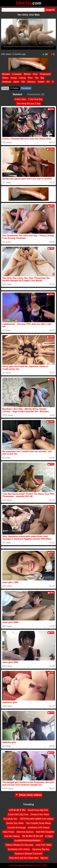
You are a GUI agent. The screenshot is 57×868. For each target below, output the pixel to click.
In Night (49, 836)
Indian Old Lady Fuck (18, 814)
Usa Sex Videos (12, 836)
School (41, 82)
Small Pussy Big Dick (38, 810)
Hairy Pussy (8, 832)
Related (17, 94)
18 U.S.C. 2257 (40, 865)
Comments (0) (36, 94)
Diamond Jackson (25, 832)
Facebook (26, 88)
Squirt (16, 82)
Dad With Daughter (45, 832)
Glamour (31, 82)
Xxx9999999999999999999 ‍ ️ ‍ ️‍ (28, 840)
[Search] (23, 10)
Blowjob (6, 74)
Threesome (45, 74)
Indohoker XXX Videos (39, 827)
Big (42, 78)
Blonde (27, 74)
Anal (35, 74)
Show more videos (29, 795)
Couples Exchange (16, 827)
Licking (22, 78)
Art (48, 82)
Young (14, 78)
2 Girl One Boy (35, 99)
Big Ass (44, 858)
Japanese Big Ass (41, 849)
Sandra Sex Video (15, 823)
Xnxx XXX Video (44, 845)
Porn (30, 78)
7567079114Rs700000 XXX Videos (36, 819)
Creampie (17, 74)
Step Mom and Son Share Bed (24, 858)
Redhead (7, 82)
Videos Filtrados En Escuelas (20, 845)
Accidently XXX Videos (19, 849)
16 (45, 54)
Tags (20, 865)
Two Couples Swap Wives (38, 823)
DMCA (27, 865)
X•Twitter (15, 88)
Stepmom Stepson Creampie (28, 853)
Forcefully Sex (11, 819)
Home (13, 865)
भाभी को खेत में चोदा (17, 810)
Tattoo (5, 78)
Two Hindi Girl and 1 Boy (28, 104)
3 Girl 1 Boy (20, 99)
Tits (37, 78)
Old (23, 82)
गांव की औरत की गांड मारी (32, 836)
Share (5, 88)
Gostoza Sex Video (40, 814)
